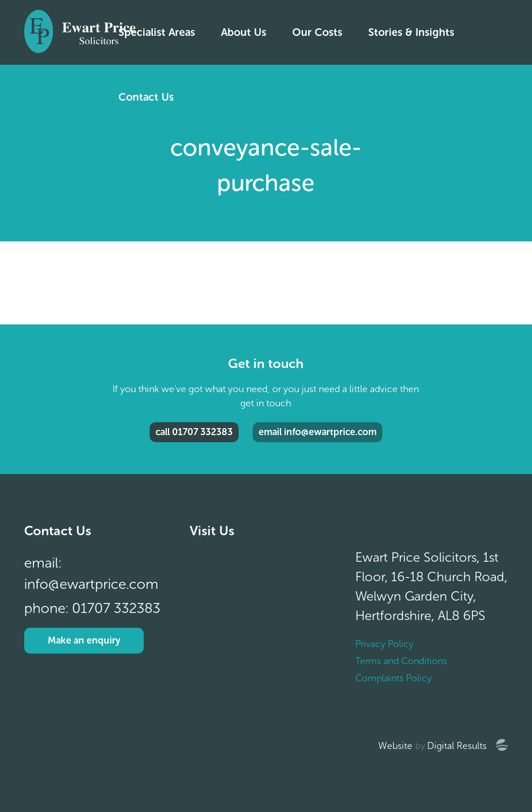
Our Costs (317, 32)
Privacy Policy (384, 644)
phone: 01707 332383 (92, 608)
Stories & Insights (411, 32)
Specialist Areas (157, 32)
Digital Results (457, 746)
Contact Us (146, 97)
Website (395, 746)
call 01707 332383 (194, 432)
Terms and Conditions (401, 661)
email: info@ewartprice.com (91, 573)
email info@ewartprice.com (318, 432)
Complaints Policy (394, 678)
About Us (244, 32)
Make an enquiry (84, 640)
